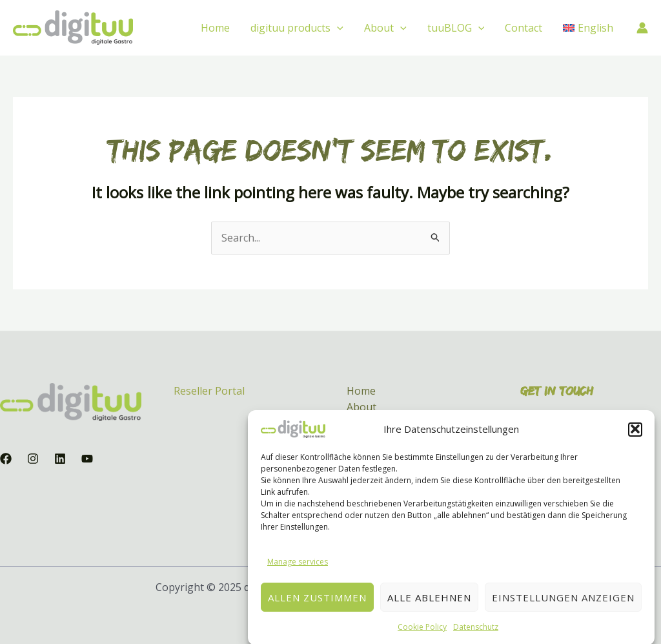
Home (215, 28)
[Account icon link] (642, 28)
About (385, 28)
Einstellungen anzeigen (563, 605)
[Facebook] (6, 459)
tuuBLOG (456, 28)
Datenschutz (476, 635)
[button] (635, 437)
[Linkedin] (60, 459)
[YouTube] (87, 459)
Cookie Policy (422, 635)
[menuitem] (588, 28)
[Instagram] (33, 459)
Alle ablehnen (429, 605)
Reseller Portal (209, 391)
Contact (524, 28)
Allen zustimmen (317, 605)
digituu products (297, 28)
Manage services (298, 569)
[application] (337, 28)
